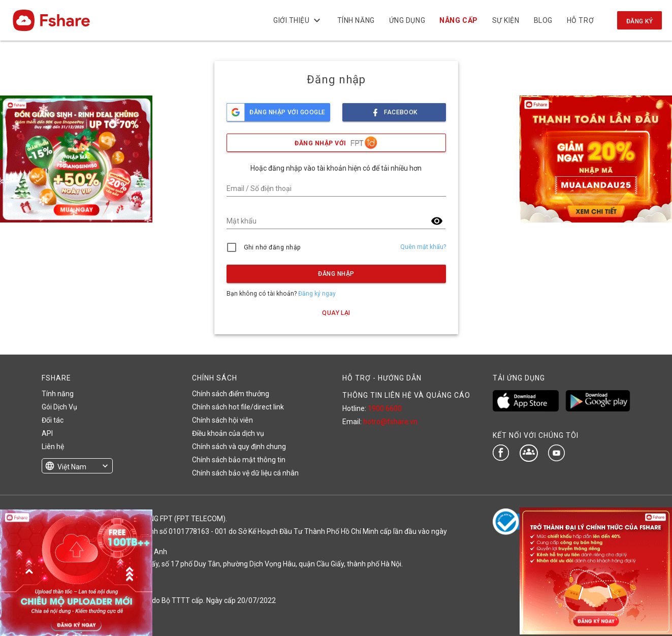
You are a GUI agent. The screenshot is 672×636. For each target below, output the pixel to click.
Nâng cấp (458, 20)
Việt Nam (72, 467)
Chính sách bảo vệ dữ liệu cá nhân (245, 473)
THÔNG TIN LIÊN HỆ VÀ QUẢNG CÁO (406, 395)
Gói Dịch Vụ (59, 407)
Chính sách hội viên (222, 420)
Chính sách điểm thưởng (231, 394)
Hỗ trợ (580, 20)
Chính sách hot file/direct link (238, 407)
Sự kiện (505, 20)
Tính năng (356, 20)
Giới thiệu (298, 20)
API (47, 433)
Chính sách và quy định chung (239, 447)
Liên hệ (53, 447)
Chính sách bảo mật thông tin (239, 460)
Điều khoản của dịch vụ (228, 433)
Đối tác (53, 420)
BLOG (543, 20)
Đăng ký (639, 21)
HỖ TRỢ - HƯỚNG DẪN (382, 378)
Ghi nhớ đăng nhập (273, 247)
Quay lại (336, 313)
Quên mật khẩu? (423, 247)
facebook (394, 109)
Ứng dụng (407, 20)
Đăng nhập (336, 274)
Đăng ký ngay (317, 294)
